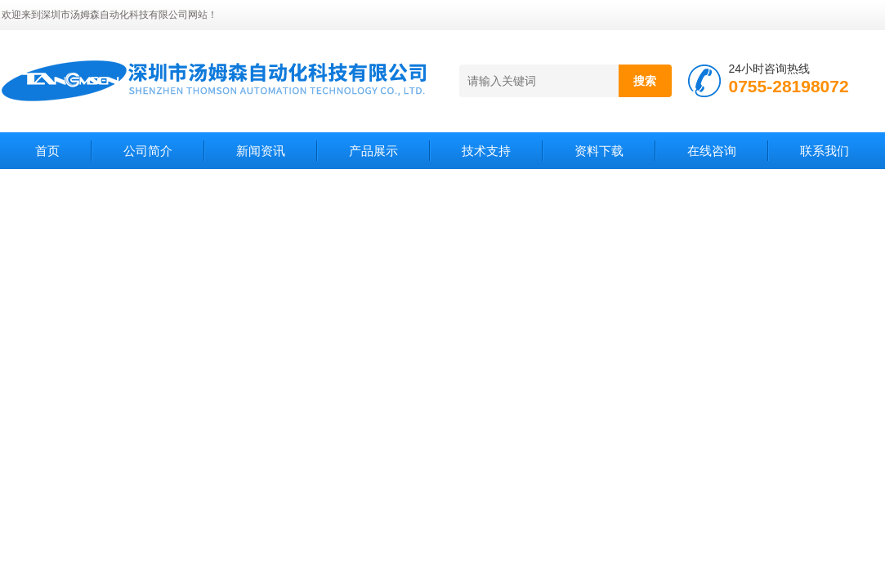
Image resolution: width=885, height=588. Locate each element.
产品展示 (373, 151)
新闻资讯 (261, 151)
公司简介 (148, 151)
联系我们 (825, 151)
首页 (47, 151)
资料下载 (599, 151)
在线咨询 (712, 151)
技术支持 (486, 151)
